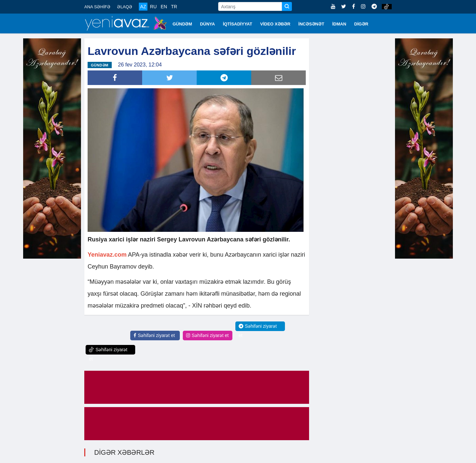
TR (174, 7)
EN (164, 7)
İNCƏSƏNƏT (311, 24)
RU (153, 7)
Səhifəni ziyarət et (154, 335)
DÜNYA (207, 24)
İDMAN (339, 24)
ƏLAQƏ (125, 7)
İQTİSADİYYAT (238, 24)
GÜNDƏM (182, 24)
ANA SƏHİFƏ (97, 7)
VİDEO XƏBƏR (275, 24)
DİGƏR (361, 24)
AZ (143, 7)
